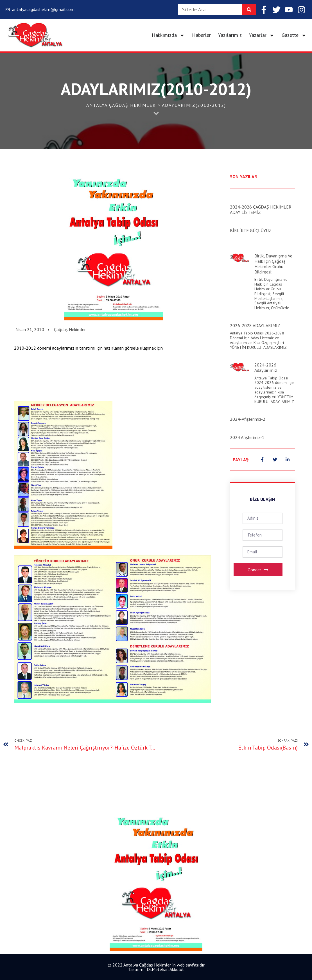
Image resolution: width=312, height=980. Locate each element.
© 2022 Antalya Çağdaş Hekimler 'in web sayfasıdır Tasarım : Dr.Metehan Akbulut (156, 967)
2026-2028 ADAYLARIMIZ (255, 325)
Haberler (201, 35)
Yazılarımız (230, 35)
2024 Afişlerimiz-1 (247, 437)
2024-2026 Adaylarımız (266, 367)
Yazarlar (262, 35)
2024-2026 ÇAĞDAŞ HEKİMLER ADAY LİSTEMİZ (261, 210)
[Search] (249, 10)
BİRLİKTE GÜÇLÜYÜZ (251, 230)
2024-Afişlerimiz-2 (248, 419)
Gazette (294, 35)
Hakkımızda (168, 35)
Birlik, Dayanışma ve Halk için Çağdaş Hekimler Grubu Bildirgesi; (273, 264)
